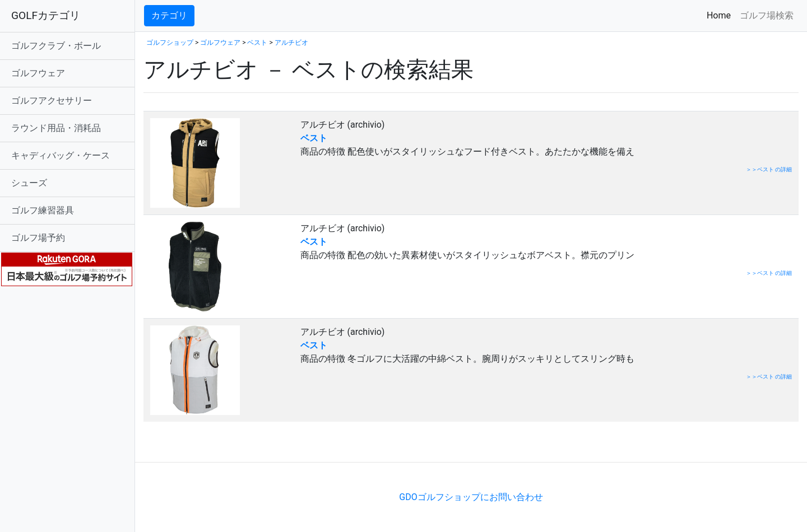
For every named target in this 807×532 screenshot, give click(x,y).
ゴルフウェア (38, 73)
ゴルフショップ (170, 43)
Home (721, 15)
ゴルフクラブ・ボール (56, 46)
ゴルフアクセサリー (52, 101)
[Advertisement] (275, 445)
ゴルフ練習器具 (43, 210)
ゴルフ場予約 (38, 238)
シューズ (29, 183)
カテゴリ (169, 15)
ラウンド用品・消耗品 (56, 128)
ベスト (257, 43)
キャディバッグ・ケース (61, 155)
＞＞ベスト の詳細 (769, 169)
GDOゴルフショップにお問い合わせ (471, 497)
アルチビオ (291, 43)
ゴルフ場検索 (767, 15)
